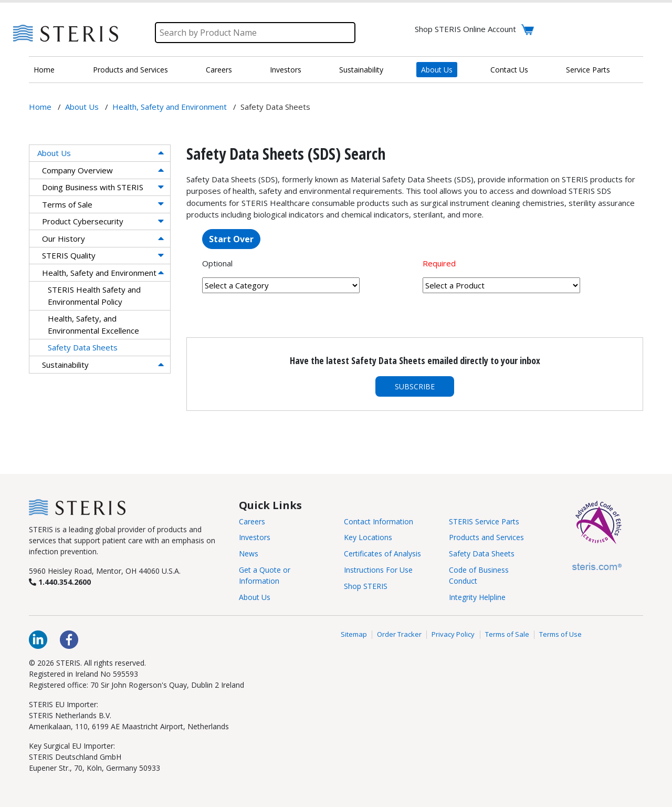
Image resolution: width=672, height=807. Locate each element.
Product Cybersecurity (83, 221)
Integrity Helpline (477, 597)
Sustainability (361, 70)
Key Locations (368, 537)
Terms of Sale (67, 204)
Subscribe (415, 386)
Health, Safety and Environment (99, 273)
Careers (219, 70)
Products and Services (130, 70)
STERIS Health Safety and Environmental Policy (94, 296)
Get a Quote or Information (265, 575)
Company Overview (77, 170)
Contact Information (379, 521)
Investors (286, 70)
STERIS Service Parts (484, 521)
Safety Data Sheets (83, 347)
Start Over (231, 239)
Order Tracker (399, 635)
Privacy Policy (453, 635)
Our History (64, 239)
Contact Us (509, 70)
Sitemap (354, 635)
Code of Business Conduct (479, 575)
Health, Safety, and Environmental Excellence (93, 324)
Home (44, 70)
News (249, 553)
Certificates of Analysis (382, 553)
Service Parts (588, 70)
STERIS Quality (69, 255)
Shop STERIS (366, 586)
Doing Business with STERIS (93, 187)
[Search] (255, 33)
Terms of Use (560, 635)
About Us (437, 70)
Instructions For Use (378, 570)
